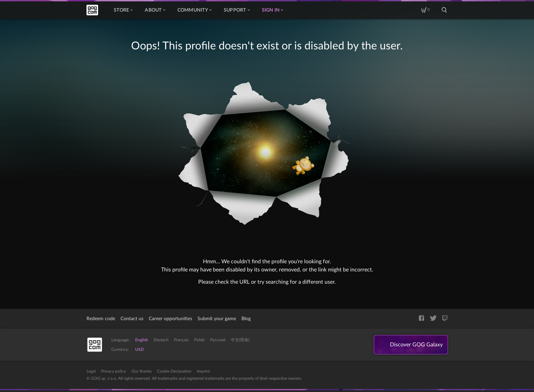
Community (194, 10)
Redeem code (101, 319)
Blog (246, 319)
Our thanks (142, 371)
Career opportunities (170, 319)
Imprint (203, 371)
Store (123, 10)
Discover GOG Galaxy (416, 345)
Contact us (132, 319)
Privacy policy (114, 371)
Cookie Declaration (174, 371)
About (155, 10)
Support (237, 10)
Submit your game (217, 319)
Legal (91, 371)
